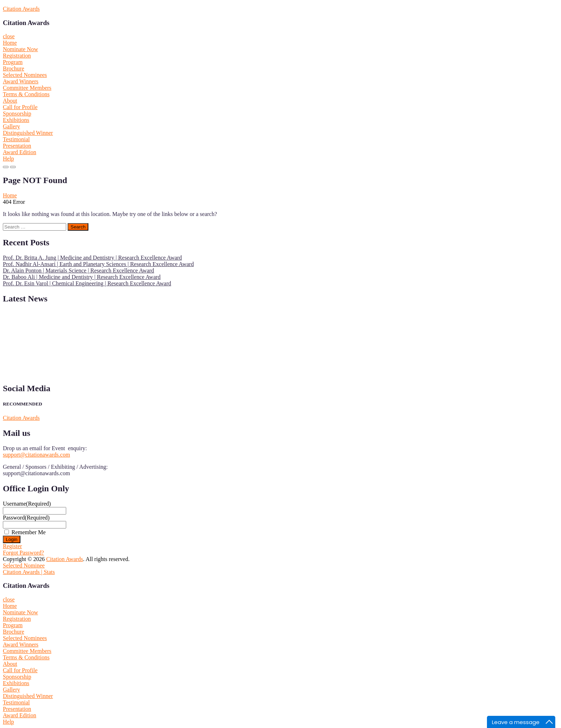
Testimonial (16, 139)
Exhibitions (16, 120)
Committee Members (27, 88)
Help (8, 159)
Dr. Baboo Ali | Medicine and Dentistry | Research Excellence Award (82, 277)
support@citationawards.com (36, 455)
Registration (17, 56)
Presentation (17, 146)
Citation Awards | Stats (29, 572)
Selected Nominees (25, 75)
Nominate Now (20, 49)
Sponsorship (17, 114)
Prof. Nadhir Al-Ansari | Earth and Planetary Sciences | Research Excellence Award (98, 264)
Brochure (14, 68)
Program (13, 62)
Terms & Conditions (26, 94)
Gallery (11, 126)
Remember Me (29, 532)
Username (27, 504)
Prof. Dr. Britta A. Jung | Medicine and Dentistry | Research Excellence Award (92, 258)
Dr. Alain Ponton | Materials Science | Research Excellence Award (79, 270)
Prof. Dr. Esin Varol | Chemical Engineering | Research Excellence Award (87, 283)
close (9, 36)
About (10, 101)
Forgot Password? (23, 553)
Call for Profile (20, 107)
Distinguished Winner (28, 133)
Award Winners (21, 81)
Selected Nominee (24, 565)
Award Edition (19, 152)
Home (10, 43)
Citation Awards (21, 9)
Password (26, 518)
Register (12, 546)
